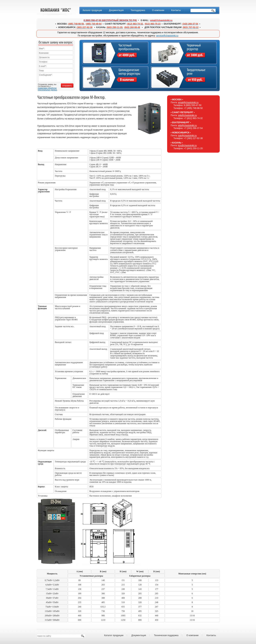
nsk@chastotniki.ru (187, 136)
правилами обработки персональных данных (47, 89)
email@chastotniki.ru (188, 102)
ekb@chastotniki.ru (187, 125)
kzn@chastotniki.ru (187, 145)
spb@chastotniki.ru (187, 115)
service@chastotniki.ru (167, 36)
